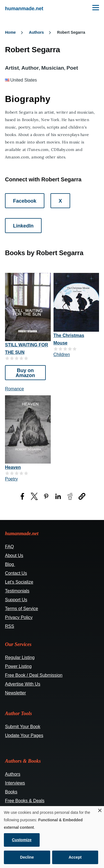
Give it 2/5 (12, 358)
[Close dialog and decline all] (100, 810)
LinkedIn (23, 226)
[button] (82, 496)
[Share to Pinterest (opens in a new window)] (46, 496)
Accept (75, 857)
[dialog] (52, 837)
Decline (27, 857)
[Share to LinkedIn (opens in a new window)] (58, 496)
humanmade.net (24, 9)
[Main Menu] (96, 7)
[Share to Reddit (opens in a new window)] (70, 496)
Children (62, 355)
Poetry (11, 479)
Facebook (25, 201)
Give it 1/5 (7, 358)
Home (10, 32)
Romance (14, 389)
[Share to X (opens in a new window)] (34, 496)
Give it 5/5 (26, 358)
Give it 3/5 (17, 358)
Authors (36, 32)
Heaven (13, 467)
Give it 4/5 (21, 358)
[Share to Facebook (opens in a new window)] (22, 496)
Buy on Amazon (25, 373)
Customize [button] (22, 840)
